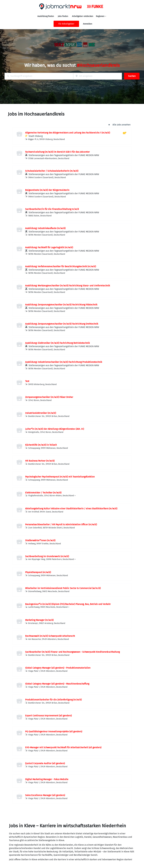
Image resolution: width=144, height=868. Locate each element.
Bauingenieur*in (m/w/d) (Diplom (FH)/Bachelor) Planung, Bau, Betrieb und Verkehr (68, 604)
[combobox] (39, 76)
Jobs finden (63, 16)
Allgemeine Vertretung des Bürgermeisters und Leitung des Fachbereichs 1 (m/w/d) (68, 133)
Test (27, 381)
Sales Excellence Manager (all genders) (45, 795)
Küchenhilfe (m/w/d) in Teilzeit (41, 445)
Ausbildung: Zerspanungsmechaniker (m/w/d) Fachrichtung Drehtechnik (62, 324)
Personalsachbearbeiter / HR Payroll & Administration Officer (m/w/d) (61, 524)
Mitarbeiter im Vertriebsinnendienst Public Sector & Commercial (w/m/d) (63, 588)
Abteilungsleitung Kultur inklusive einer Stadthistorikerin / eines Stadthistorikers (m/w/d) (71, 509)
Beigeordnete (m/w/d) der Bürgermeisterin (47, 190)
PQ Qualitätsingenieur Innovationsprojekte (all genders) (54, 732)
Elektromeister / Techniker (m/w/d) (43, 493)
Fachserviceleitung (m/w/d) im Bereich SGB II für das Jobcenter (57, 152)
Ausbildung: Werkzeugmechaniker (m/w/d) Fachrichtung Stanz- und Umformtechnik (68, 286)
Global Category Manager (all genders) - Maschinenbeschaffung (57, 684)
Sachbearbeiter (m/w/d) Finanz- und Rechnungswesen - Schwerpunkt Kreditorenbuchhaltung (72, 652)
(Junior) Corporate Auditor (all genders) (45, 763)
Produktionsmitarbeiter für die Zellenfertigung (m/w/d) (53, 700)
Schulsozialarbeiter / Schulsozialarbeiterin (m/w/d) (52, 171)
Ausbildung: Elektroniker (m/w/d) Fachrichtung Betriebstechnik (57, 343)
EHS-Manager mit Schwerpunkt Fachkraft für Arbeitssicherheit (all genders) (63, 747)
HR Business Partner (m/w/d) (40, 461)
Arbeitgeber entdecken (83, 16)
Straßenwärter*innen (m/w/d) (40, 540)
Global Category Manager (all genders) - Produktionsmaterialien (58, 668)
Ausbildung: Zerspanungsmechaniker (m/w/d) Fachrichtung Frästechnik (61, 305)
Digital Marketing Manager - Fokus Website (47, 779)
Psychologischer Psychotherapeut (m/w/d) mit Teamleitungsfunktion (60, 477)
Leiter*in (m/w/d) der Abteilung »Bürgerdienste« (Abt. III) (55, 429)
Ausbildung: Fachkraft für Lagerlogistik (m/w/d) (49, 247)
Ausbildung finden (46, 16)
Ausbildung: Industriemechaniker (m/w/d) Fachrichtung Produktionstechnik (64, 362)
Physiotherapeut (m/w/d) (38, 572)
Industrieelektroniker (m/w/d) (41, 413)
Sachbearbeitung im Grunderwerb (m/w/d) (47, 556)
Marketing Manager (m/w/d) (39, 620)
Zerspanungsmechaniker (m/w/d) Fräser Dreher (49, 397)
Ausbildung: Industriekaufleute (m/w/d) (45, 228)
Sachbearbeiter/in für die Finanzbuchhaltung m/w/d (52, 209)
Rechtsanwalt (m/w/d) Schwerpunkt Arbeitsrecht (50, 636)
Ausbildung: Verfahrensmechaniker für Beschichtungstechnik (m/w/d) (61, 266)
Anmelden (88, 24)
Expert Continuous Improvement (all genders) (48, 716)
